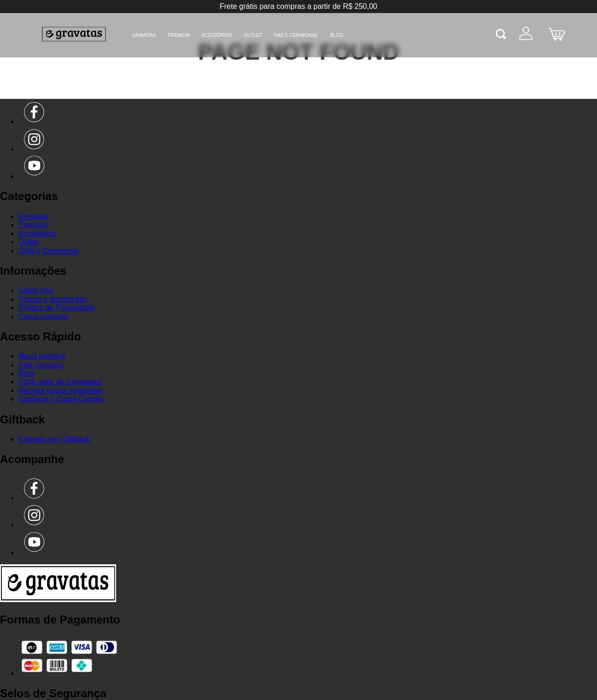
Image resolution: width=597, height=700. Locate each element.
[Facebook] (35, 121)
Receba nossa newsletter (61, 391)
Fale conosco (41, 365)
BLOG (337, 35)
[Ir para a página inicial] (58, 600)
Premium (179, 35)
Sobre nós (36, 290)
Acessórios (217, 35)
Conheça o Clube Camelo (61, 399)
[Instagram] (35, 149)
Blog (26, 373)
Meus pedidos (42, 356)
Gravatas (144, 35)
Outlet (253, 35)
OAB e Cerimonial (296, 35)
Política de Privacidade (57, 308)
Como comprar (43, 316)
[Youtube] (35, 176)
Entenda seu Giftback (54, 439)
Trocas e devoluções (53, 299)
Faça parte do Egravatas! (61, 382)
